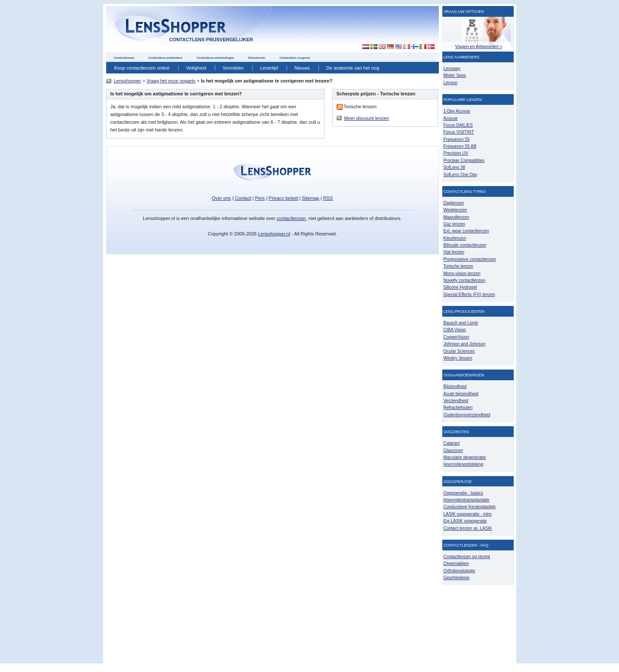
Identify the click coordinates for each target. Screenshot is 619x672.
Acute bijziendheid (461, 394)
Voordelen (233, 68)
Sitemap (310, 198)
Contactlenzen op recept (467, 557)
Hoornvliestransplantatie (467, 500)
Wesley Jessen (458, 358)
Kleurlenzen (257, 58)
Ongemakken (456, 564)
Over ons (222, 198)
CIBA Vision (455, 330)
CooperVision (457, 337)
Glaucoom (454, 451)
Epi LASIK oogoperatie (465, 521)
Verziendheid (456, 401)
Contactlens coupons (295, 58)
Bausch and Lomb (461, 323)
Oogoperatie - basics (463, 493)
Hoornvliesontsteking (464, 464)
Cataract (452, 443)
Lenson (451, 83)
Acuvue (451, 118)
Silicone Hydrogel (460, 287)
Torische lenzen (458, 266)
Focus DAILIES (458, 125)
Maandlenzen (457, 217)
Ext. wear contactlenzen (466, 231)
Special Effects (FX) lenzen (469, 295)
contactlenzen (291, 218)
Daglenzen (454, 203)
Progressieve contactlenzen (470, 259)
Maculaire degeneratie (465, 457)
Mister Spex (455, 75)
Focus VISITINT (459, 132)
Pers (260, 198)
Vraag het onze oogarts (171, 81)
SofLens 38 (455, 167)
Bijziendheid (455, 386)
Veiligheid (196, 68)
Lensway (452, 69)
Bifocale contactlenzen (465, 245)
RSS (328, 198)
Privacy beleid (283, 198)
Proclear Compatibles (464, 160)
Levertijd (269, 68)
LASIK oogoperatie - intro (468, 514)
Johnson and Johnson (465, 344)
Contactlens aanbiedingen (215, 58)
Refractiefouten (458, 408)
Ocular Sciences (459, 351)
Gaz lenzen (455, 224)
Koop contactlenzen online (142, 68)
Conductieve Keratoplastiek (470, 507)
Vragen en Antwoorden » (479, 47)
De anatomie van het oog (353, 68)
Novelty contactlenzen (465, 280)
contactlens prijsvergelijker (211, 40)
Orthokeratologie (460, 571)
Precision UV (456, 153)
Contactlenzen (124, 58)
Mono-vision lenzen (462, 273)
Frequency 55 (457, 139)
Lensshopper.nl (274, 234)
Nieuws (302, 68)
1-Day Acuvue (457, 111)
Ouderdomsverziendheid (467, 415)
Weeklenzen (455, 210)
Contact (243, 198)
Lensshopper (128, 81)
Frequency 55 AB (460, 146)
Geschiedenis (457, 578)
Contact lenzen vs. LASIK (468, 528)
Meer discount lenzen (367, 118)
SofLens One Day (461, 175)
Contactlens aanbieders (165, 58)
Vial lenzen (454, 252)
